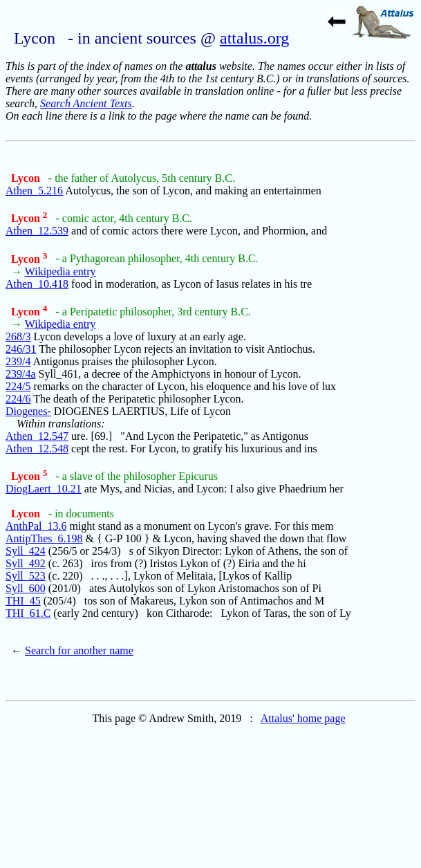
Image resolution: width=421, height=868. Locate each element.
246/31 (21, 349)
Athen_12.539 (37, 231)
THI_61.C (28, 613)
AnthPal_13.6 (36, 526)
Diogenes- (28, 411)
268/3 (18, 336)
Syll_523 (26, 576)
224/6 (18, 399)
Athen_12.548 (37, 449)
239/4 (18, 361)
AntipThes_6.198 (44, 538)
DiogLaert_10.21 (44, 489)
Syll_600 (26, 588)
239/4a (21, 374)
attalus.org (254, 38)
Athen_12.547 (37, 436)
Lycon (27, 178)
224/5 (18, 386)
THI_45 (23, 601)
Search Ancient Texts (86, 103)
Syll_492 (26, 563)
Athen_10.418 (37, 284)
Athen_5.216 (34, 191)
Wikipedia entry (60, 271)
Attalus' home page (303, 718)
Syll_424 (26, 551)
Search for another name (79, 650)
